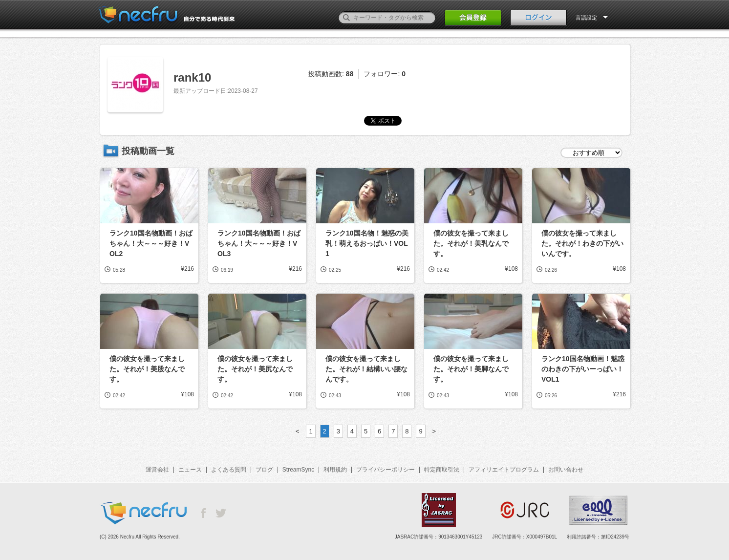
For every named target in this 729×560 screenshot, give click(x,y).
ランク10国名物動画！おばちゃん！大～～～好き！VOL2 (151, 243)
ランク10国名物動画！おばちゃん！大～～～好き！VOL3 (259, 243)
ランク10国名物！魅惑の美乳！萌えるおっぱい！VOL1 (367, 243)
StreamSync (298, 470)
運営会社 (157, 470)
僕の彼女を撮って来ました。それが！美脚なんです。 (471, 369)
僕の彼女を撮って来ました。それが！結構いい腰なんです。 (366, 369)
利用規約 (335, 470)
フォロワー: (385, 74)
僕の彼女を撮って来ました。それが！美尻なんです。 (255, 369)
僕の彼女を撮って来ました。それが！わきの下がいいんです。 (582, 243)
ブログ (264, 470)
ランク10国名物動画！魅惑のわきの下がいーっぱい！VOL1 (583, 369)
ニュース (190, 470)
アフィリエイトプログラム (504, 470)
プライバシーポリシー (386, 470)
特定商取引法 (442, 470)
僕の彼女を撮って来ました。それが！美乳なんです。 (471, 243)
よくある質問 (229, 470)
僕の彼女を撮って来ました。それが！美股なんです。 (147, 369)
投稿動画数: (331, 74)
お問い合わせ (566, 470)
